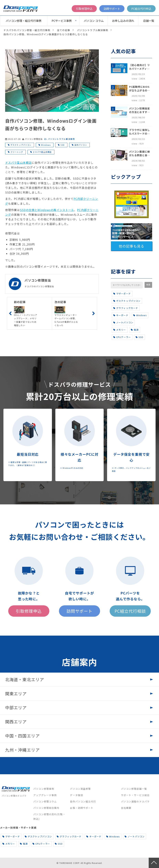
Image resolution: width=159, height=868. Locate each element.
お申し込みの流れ (123, 21)
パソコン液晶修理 (80, 789)
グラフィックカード (126, 308)
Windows (46, 145)
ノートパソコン (123, 322)
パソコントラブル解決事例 (93, 30)
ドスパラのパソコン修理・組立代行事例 (27, 30)
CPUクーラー (122, 337)
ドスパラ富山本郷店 (42, 152)
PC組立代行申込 (141, 9)
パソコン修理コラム (45, 801)
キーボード (121, 315)
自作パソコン (81, 145)
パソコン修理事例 (44, 789)
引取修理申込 (84, 9)
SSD (62, 145)
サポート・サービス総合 (135, 795)
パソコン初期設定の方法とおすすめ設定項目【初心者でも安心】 (139, 110)
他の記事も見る (131, 246)
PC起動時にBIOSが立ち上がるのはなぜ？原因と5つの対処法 (139, 89)
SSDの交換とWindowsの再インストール (47, 210)
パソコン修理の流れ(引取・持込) (49, 816)
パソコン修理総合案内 (46, 808)
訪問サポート (112, 9)
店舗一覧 (149, 21)
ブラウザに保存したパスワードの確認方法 (139, 132)
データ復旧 (76, 795)
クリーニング (17, 152)
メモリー (120, 330)
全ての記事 (64, 30)
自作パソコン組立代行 (83, 801)
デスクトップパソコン (21, 145)
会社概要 (126, 808)
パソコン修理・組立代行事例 (24, 21)
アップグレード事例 (45, 795)
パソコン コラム (94, 21)
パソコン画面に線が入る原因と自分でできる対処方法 (139, 153)
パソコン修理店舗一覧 (134, 789)
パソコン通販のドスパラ (135, 801)
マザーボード (122, 294)
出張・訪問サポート (82, 808)
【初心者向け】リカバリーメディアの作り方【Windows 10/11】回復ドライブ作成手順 (139, 67)
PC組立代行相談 (130, 611)
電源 (135, 330)
